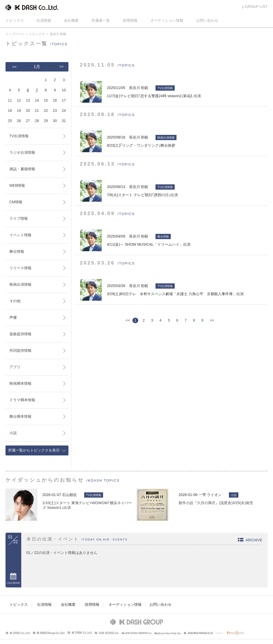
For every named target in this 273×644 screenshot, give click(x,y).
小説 (13, 433)
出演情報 (44, 20)
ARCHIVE (254, 540)
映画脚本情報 (20, 383)
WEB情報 (17, 185)
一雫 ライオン (210, 495)
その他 (15, 301)
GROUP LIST (256, 7)
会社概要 (71, 20)
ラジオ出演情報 (22, 152)
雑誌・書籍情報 (22, 169)
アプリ (15, 367)
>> (212, 320)
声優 (13, 317)
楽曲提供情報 (20, 334)
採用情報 (130, 20)
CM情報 (16, 202)
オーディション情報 (167, 20)
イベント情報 (20, 235)
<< (14, 67)
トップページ (15, 34)
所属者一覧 (101, 20)
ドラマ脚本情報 (22, 400)
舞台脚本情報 (20, 416)
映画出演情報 (20, 284)
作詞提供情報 (20, 350)
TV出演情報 (19, 136)
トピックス (15, 20)
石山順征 (69, 495)
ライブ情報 (19, 218)
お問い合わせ (207, 20)
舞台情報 (17, 251)
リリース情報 (20, 268)
